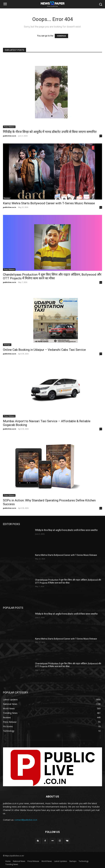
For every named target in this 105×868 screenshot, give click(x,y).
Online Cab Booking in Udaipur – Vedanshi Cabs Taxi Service (44, 350)
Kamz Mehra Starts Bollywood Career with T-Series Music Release (49, 203)
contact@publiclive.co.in (26, 820)
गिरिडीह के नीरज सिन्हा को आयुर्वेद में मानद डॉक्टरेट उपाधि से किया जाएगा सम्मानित (50, 132)
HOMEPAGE (61, 36)
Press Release (9, 127)
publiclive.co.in (10, 136)
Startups (7, 345)
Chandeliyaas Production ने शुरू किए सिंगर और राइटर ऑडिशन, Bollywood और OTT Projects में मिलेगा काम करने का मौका (52, 276)
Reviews (7, 198)
